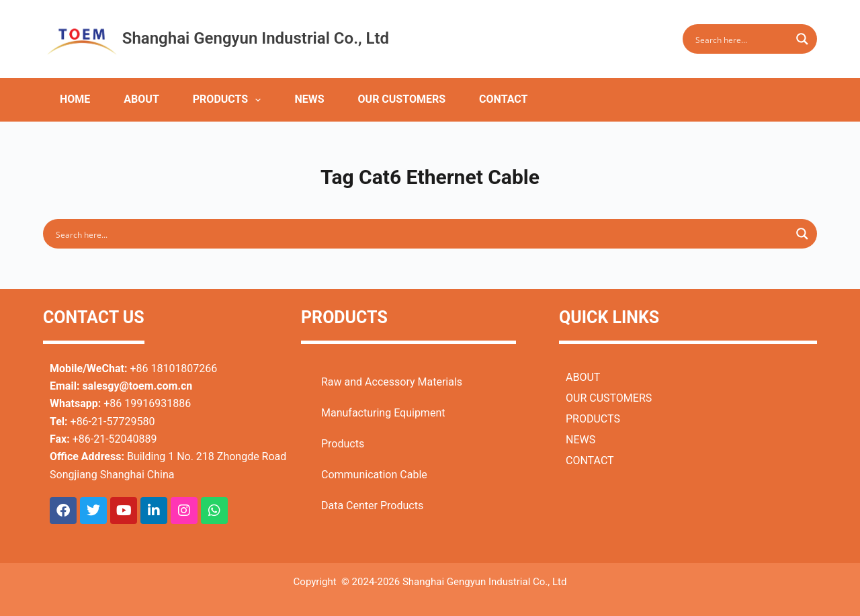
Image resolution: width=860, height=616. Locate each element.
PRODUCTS (230, 100)
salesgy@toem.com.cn (137, 386)
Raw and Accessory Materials (392, 382)
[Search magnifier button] (802, 39)
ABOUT (141, 99)
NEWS (309, 99)
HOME (75, 99)
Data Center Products (372, 505)
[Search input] (741, 39)
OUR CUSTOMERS (402, 99)
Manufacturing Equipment (383, 413)
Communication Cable (374, 475)
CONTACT (503, 99)
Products (343, 444)
